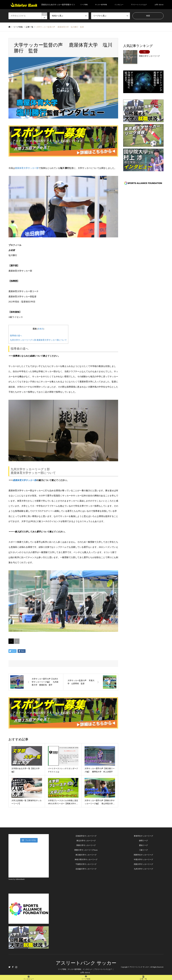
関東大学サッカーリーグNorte (86, 850)
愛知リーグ (143, 845)
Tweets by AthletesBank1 (17, 879)
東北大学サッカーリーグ (86, 841)
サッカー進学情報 (101, 5)
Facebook (13, 967)
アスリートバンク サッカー (86, 963)
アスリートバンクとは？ (139, 5)
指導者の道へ (16, 336)
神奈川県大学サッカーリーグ (86, 859)
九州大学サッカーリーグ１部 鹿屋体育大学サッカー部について (38, 340)
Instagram (16, 967)
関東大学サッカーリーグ (86, 845)
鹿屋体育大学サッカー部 (27, 168)
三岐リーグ (143, 850)
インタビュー (119, 5)
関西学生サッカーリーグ (143, 855)
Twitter (9, 967)
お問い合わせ (159, 5)
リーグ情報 (84, 5)
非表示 (41, 329)
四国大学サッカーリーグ (143, 864)
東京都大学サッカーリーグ (86, 855)
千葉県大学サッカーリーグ (86, 864)
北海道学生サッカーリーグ (86, 836)
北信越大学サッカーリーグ (86, 869)
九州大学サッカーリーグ (143, 869)
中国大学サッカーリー (143, 859)
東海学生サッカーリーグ (143, 836)
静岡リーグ (143, 841)
